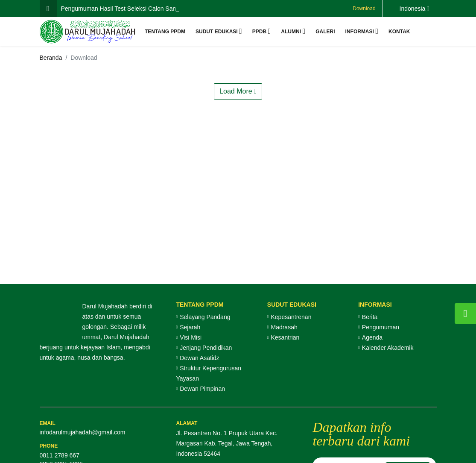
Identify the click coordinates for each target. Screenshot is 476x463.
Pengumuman (381, 327)
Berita (370, 317)
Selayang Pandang (205, 317)
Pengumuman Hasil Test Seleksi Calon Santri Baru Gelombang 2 (147, 9)
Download (364, 9)
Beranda (51, 58)
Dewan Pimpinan (202, 389)
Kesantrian (285, 337)
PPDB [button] (259, 32)
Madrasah (284, 327)
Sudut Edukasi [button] (217, 32)
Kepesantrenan (291, 317)
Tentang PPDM (165, 32)
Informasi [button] (360, 32)
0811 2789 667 (60, 455)
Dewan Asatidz (200, 358)
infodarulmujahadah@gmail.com (83, 432)
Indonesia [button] (413, 9)
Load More (238, 91)
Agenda (372, 337)
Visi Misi (191, 337)
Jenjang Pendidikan (206, 348)
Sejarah (190, 327)
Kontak (399, 32)
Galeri (325, 32)
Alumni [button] (291, 32)
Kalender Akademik (388, 348)
